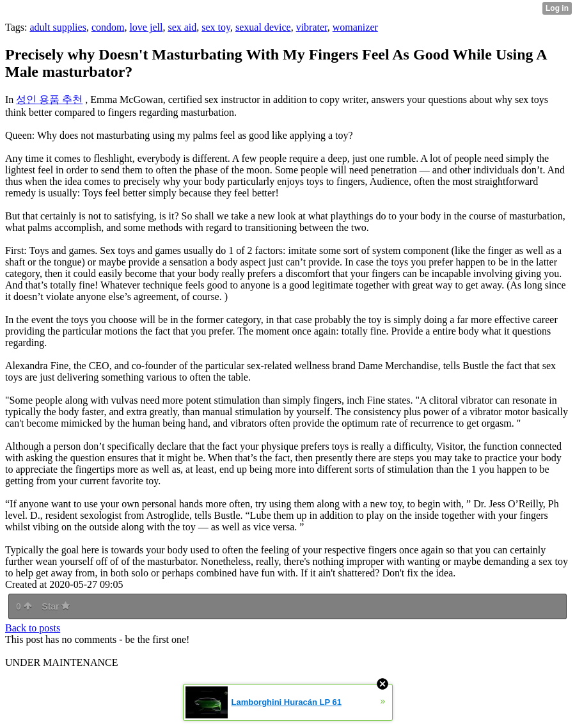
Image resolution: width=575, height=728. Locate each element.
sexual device (263, 27)
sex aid (182, 27)
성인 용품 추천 (49, 99)
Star (56, 606)
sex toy (216, 27)
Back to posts (33, 628)
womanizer (355, 27)
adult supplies (58, 27)
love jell (146, 27)
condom (108, 27)
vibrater (312, 27)
